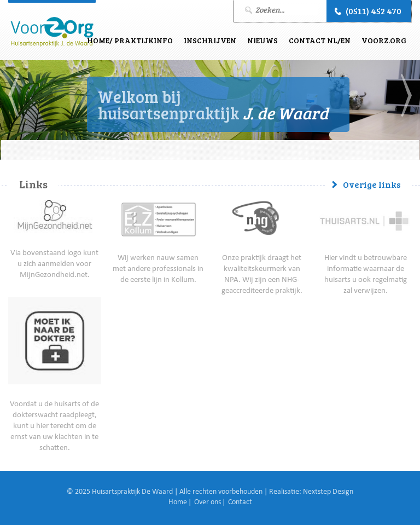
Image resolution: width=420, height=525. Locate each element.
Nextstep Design (328, 492)
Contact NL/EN (320, 40)
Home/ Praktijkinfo (130, 40)
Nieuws (262, 40)
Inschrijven (210, 40)
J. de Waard (52, 32)
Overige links (372, 184)
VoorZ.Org (384, 40)
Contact (240, 503)
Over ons (208, 503)
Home (178, 503)
